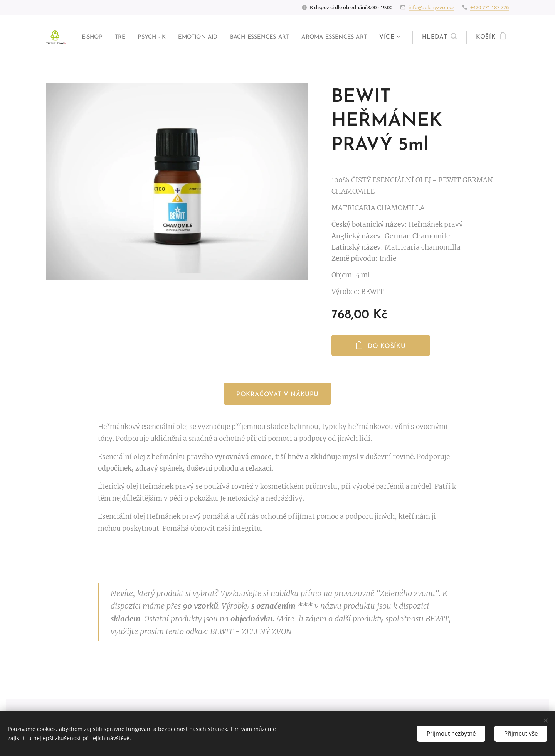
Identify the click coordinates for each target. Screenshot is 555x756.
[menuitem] (151, 37)
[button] (438, 37)
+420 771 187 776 (489, 7)
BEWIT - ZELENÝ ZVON (251, 632)
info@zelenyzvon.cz (431, 7)
